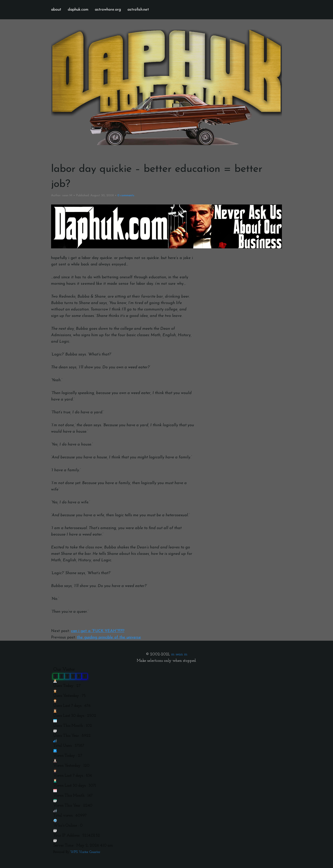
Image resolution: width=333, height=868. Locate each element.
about (56, 10)
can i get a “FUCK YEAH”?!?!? (98, 631)
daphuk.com (78, 10)
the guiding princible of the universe (109, 637)
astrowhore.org (108, 10)
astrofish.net (138, 10)
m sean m (179, 654)
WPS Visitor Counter (85, 852)
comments (126, 195)
